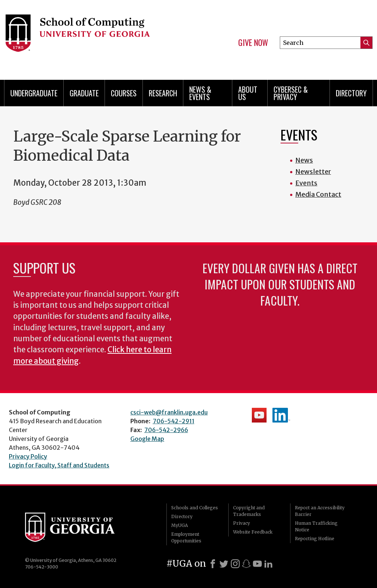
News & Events (200, 93)
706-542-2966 (166, 430)
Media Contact (318, 194)
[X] (224, 564)
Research (163, 93)
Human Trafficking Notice (316, 526)
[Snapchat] (246, 564)
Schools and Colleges (195, 508)
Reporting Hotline (315, 539)
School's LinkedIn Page (281, 415)
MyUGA (179, 525)
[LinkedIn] (268, 564)
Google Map (147, 439)
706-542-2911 (174, 421)
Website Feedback (253, 532)
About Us (248, 93)
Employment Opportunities (186, 537)
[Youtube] (257, 564)
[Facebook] (213, 564)
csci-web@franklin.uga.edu (169, 412)
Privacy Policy (28, 456)
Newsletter (313, 172)
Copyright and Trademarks (249, 511)
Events (306, 183)
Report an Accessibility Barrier (320, 511)
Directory (351, 93)
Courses (124, 93)
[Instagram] (235, 564)
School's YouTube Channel (259, 415)
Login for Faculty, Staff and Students (59, 465)
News (304, 160)
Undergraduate (34, 93)
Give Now (253, 43)
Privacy (242, 523)
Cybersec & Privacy (291, 93)
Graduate (84, 93)
